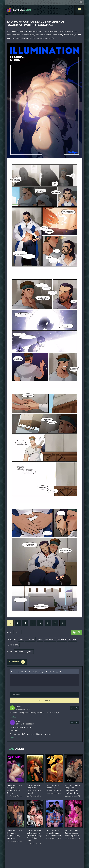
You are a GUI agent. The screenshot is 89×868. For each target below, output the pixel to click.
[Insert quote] (50, 672)
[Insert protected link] (46, 672)
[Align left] (22, 672)
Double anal (13, 645)
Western (30, 639)
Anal (40, 639)
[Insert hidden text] (60, 672)
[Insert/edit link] (43, 672)
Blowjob (62, 639)
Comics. (22, 10)
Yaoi (21, 639)
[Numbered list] (36, 672)
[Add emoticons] (40, 672)
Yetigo (18, 632)
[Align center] (25, 672)
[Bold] (12, 672)
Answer (13, 716)
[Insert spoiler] (57, 672)
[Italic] (15, 672)
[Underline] (18, 672)
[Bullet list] (33, 672)
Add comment (45, 700)
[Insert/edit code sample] (53, 672)
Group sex (50, 639)
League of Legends (24, 652)
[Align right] (29, 672)
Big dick (73, 639)
